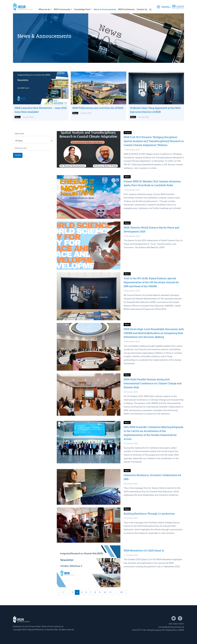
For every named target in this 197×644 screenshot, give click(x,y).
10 (105, 592)
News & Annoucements (105, 9)
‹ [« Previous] (59, 592)
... (68, 592)
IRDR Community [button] (62, 9)
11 (110, 592)
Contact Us (142, 9)
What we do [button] (44, 9)
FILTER (18, 155)
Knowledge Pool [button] (82, 9)
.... (116, 592)
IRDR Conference (126, 9)
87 (122, 592)
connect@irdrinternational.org (171, 627)
